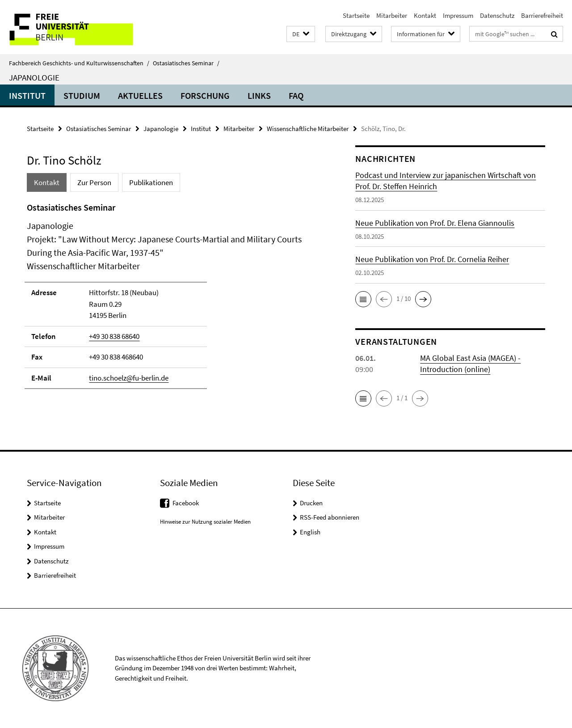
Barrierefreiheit (542, 15)
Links (259, 95)
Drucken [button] (311, 503)
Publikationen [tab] (151, 182)
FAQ (296, 95)
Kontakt (425, 15)
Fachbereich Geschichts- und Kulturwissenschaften (79, 63)
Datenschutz (497, 15)
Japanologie (34, 77)
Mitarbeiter (392, 15)
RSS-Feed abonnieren (330, 517)
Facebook (186, 503)
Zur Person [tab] (94, 182)
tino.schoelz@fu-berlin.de (129, 378)
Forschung (205, 95)
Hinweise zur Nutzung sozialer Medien (205, 522)
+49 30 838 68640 (114, 336)
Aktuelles (140, 95)
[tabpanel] (175, 299)
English (310, 532)
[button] (301, 34)
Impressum (458, 15)
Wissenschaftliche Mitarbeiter (308, 129)
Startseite (356, 15)
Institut (27, 95)
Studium (82, 95)
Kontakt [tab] (47, 182)
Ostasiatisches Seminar (186, 63)
